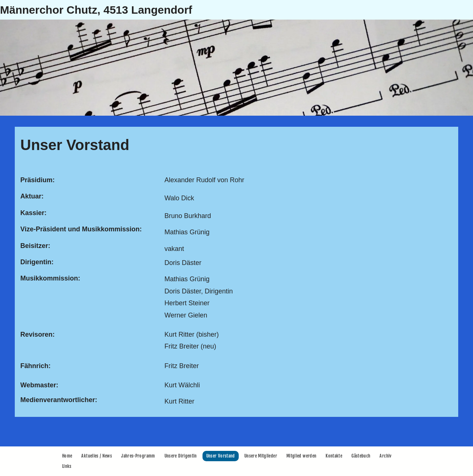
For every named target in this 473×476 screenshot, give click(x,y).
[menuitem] (68, 456)
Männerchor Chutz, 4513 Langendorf (96, 10)
